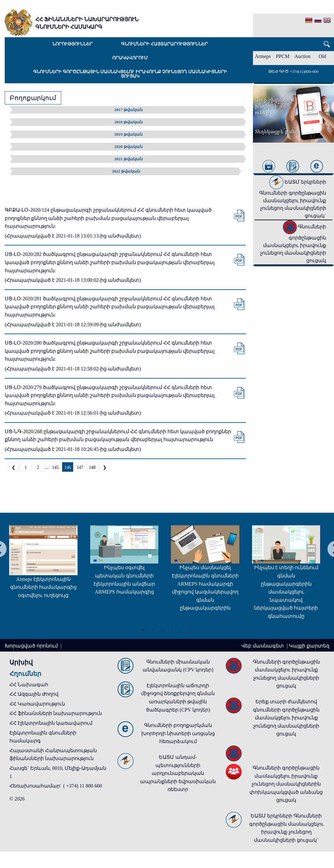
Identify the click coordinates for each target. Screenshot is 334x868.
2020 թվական (129, 147)
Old (322, 56)
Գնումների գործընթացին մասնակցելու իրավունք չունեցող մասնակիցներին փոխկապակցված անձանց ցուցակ (286, 784)
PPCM (283, 56)
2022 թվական (126, 171)
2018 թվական (129, 122)
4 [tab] (172, 629)
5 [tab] (181, 629)
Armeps (263, 56)
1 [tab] (144, 629)
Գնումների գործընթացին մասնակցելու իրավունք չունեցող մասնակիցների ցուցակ (130, 74)
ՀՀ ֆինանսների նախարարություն (56, 713)
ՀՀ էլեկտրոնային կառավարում (51, 723)
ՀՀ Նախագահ (29, 685)
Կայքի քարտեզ (309, 646)
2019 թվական (129, 134)
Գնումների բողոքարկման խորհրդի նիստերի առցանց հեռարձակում (178, 733)
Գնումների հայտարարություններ (164, 44)
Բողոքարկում (33, 98)
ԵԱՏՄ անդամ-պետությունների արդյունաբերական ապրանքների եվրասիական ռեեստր (178, 773)
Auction (303, 56)
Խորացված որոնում (32, 646)
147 (80, 467)
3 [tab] (162, 629)
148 (92, 467)
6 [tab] (191, 629)
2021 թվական (129, 159)
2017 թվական (129, 110)
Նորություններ (73, 44)
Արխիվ (21, 662)
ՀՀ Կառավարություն (37, 704)
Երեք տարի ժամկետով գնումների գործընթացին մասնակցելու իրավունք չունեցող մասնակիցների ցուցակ (286, 718)
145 (55, 467)
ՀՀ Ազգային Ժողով (34, 694)
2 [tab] (153, 629)
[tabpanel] (111, 563)
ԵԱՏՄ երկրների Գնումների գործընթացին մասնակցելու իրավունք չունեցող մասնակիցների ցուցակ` (293, 199)
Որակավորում (130, 58)
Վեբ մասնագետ (263, 646)
